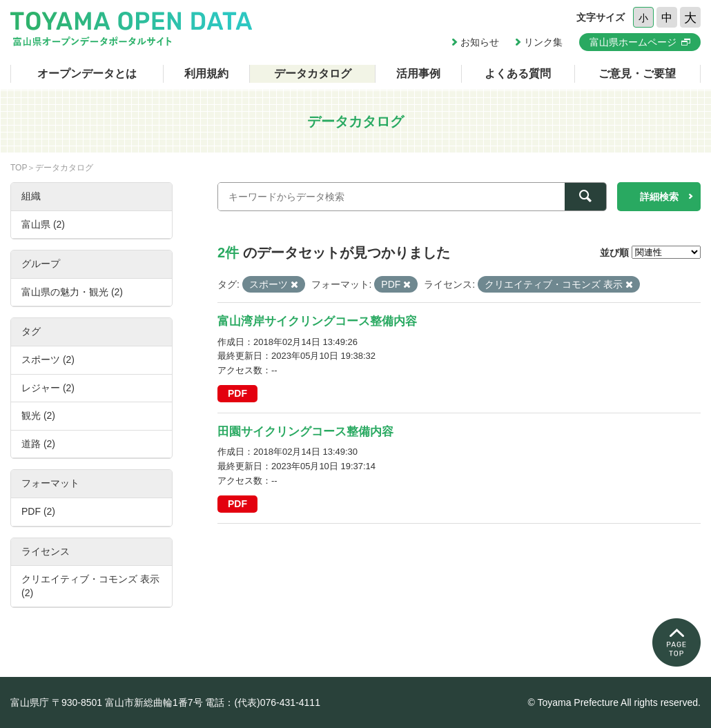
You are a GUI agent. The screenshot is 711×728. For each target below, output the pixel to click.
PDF (237, 393)
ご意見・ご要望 (637, 73)
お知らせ (480, 42)
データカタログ (313, 73)
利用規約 (206, 73)
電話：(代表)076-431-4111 (263, 702)
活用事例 (418, 73)
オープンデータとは (87, 73)
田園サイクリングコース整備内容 (305, 432)
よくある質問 (518, 73)
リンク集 (543, 42)
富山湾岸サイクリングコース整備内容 (317, 321)
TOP (19, 168)
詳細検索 (659, 197)
